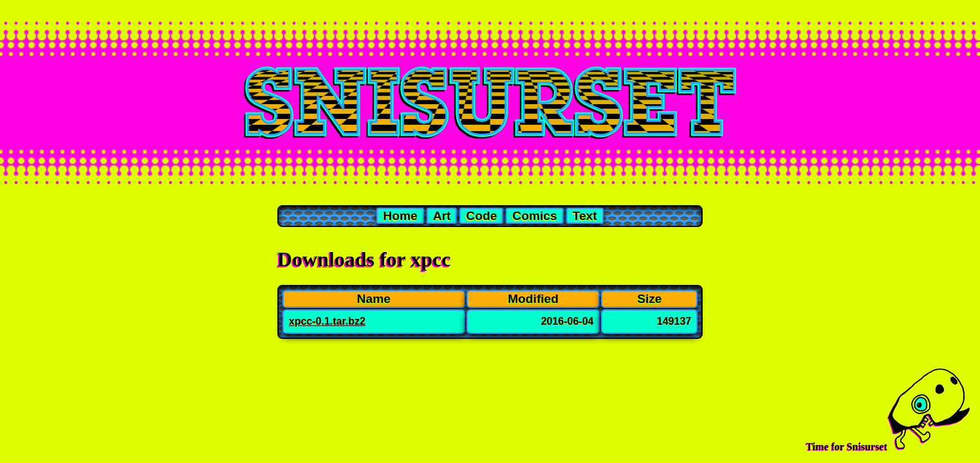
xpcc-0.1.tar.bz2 (327, 321)
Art (442, 216)
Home (400, 216)
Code (481, 216)
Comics (534, 216)
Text (585, 216)
